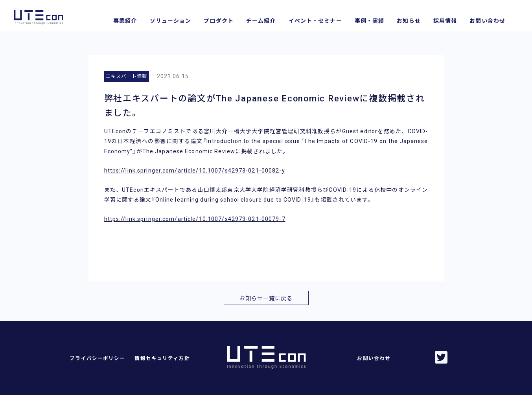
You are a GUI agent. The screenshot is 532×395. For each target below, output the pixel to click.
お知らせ (409, 21)
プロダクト (219, 21)
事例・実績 (370, 21)
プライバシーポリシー (97, 358)
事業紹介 (125, 21)
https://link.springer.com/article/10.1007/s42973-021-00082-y (195, 171)
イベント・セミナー (315, 21)
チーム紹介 (261, 21)
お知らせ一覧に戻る (266, 298)
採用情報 (445, 21)
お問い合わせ (487, 21)
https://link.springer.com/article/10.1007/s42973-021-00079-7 (195, 219)
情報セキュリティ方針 (162, 358)
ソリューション (171, 21)
